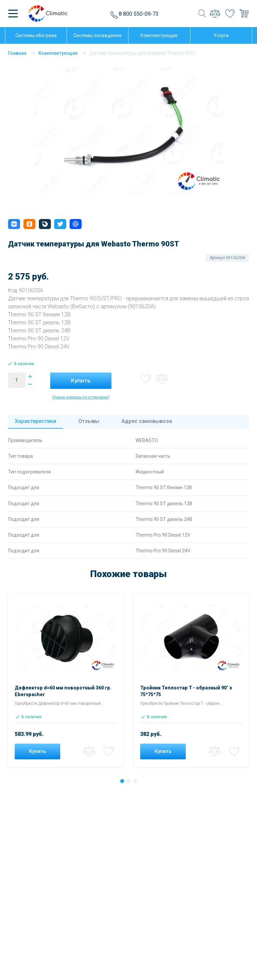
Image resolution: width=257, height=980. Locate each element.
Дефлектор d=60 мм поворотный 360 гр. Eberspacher (63, 691)
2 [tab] (131, 782)
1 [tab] (124, 782)
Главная (17, 53)
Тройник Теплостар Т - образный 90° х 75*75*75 (186, 691)
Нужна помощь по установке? (81, 397)
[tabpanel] (66, 682)
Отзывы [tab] (89, 421)
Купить (81, 380)
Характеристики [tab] (35, 421)
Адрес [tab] (147, 421)
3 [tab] (137, 782)
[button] (14, 224)
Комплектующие (58, 53)
